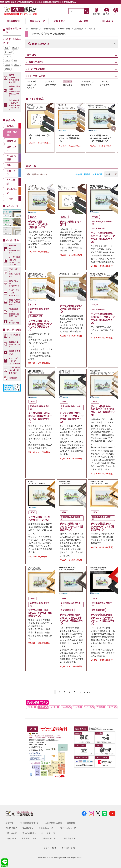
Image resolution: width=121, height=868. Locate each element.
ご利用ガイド (60, 21)
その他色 (30, 88)
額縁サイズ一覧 (37, 21)
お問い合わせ (107, 21)
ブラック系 (68, 81)
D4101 (7, 69)
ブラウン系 (31, 81)
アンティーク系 (88, 81)
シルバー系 (31, 85)
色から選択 (78, 29)
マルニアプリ (28, 828)
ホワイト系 (49, 81)
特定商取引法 (70, 838)
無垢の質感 (86, 85)
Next (113, 128)
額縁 (7, 48)
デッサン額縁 (65, 29)
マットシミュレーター (69, 828)
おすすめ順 (97, 174)
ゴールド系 (104, 81)
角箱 (16, 60)
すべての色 (105, 85)
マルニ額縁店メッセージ (29, 823)
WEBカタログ (11, 828)
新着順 (87, 174)
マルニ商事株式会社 (53, 823)
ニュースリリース (48, 833)
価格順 (79, 174)
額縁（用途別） (14, 21)
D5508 (7, 65)
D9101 (7, 60)
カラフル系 (68, 85)
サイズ (15, 48)
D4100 (17, 65)
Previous (29, 128)
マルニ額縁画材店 (33, 29)
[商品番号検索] (86, 11)
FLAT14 (8, 56)
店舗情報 (9, 823)
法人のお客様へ (29, 833)
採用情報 (71, 823)
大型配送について (29, 838)
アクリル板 (9, 52)
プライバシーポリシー (69, 848)
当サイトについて (50, 848)
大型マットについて (50, 838)
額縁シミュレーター (47, 828)
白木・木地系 (50, 85)
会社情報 (83, 21)
